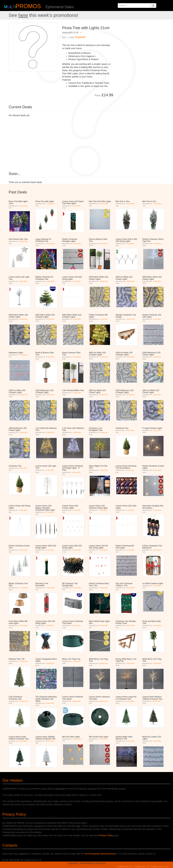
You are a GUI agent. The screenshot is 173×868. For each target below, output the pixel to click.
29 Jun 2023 (157, 626)
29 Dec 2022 (77, 588)
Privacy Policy (106, 835)
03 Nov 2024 (23, 241)
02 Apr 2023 (50, 357)
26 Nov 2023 (130, 204)
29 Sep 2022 (104, 281)
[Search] (153, 6)
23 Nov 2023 (23, 206)
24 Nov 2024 (130, 319)
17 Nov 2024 (157, 204)
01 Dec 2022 (130, 430)
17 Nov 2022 (104, 470)
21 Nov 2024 (50, 204)
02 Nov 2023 (77, 244)
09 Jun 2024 (130, 741)
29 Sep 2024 (23, 355)
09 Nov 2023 (130, 470)
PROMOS (28, 6)
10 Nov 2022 (130, 244)
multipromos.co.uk (160, 866)
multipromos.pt (125, 866)
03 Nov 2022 (104, 204)
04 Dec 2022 (130, 626)
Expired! (80, 37)
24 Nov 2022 (23, 468)
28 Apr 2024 (103, 244)
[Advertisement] (140, 42)
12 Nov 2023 (76, 206)
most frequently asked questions (100, 854)
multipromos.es (141, 866)
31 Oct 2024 (103, 319)
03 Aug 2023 (77, 357)
